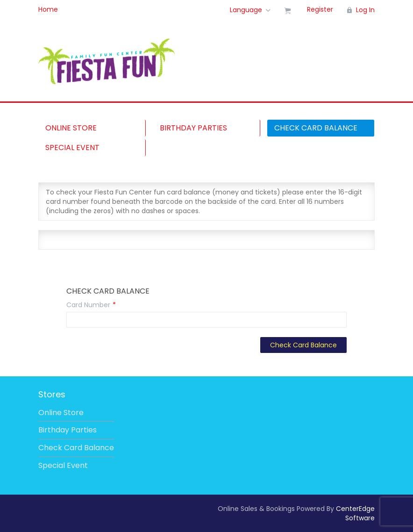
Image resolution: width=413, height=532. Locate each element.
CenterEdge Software (355, 513)
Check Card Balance (316, 128)
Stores (52, 394)
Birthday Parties (193, 128)
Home (48, 9)
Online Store (71, 128)
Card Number (88, 305)
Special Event (72, 147)
